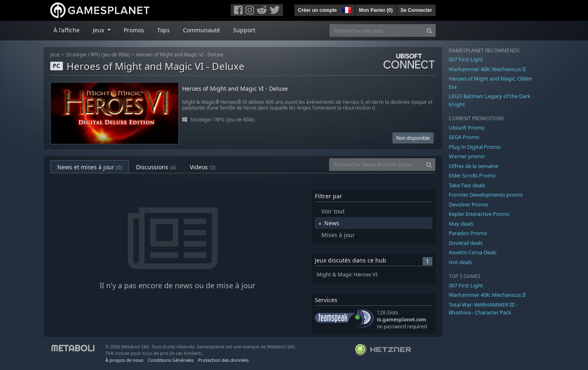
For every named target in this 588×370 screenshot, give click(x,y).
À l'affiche (67, 30)
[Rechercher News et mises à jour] (376, 165)
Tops (164, 30)
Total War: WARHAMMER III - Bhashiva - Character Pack (483, 309)
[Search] (429, 30)
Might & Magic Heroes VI (347, 275)
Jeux (55, 55)
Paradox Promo (468, 233)
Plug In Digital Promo (475, 147)
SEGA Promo (464, 137)
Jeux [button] (99, 30)
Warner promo (467, 156)
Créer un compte (317, 10)
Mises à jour (338, 235)
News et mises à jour (90, 167)
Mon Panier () (376, 10)
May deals (461, 224)
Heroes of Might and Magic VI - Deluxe (180, 55)
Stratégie (76, 55)
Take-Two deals (467, 185)
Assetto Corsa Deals (473, 252)
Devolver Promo (469, 204)
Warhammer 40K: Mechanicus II (487, 69)
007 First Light (466, 59)
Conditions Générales (171, 360)
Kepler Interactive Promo (479, 214)
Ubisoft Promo (467, 128)
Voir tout (333, 211)
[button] (346, 9)
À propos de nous (124, 360)
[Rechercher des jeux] (376, 30)
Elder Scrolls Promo (472, 175)
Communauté (202, 30)
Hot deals (460, 262)
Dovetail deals (466, 243)
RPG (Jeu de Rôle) (110, 55)
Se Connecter (416, 10)
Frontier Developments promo (486, 195)
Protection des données (223, 360)
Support (244, 30)
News (332, 223)
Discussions (156, 167)
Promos (134, 30)
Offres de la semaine (473, 166)
